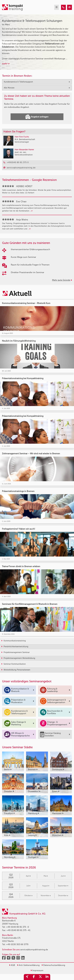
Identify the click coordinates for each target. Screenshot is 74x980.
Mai (46, 876)
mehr (6, 64)
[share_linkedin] (47, 977)
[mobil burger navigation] (57, 7)
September (63, 886)
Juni (63, 876)
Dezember (63, 896)
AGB (12, 965)
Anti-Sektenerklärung (28, 965)
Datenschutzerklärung (53, 965)
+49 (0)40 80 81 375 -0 (18, 927)
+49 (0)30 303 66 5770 (17, 944)
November (46, 896)
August (46, 886)
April (28, 876)
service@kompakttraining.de (34, 950)
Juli (28, 886)
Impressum (37, 970)
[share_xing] (27, 977)
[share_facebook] (34, 977)
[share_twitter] (40, 977)
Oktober (28, 896)
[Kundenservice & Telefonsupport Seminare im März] (63, 7)
